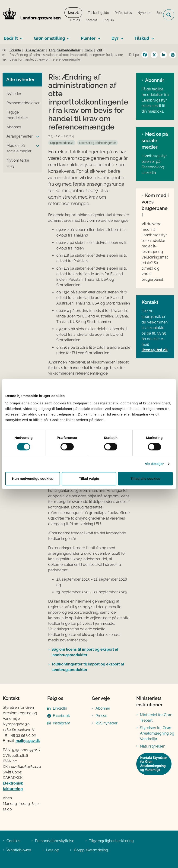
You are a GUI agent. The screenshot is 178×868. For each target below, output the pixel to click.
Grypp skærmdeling (91, 850)
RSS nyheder (106, 723)
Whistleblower (19, 850)
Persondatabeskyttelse (55, 841)
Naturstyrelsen (153, 746)
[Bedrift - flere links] (20, 37)
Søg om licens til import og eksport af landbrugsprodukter (85, 652)
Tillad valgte (89, 479)
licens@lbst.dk (155, 350)
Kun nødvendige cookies (33, 479)
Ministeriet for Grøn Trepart (156, 718)
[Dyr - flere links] (121, 37)
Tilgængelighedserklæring (111, 841)
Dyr (115, 38)
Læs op (53, 850)
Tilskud (142, 38)
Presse (101, 716)
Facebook (61, 716)
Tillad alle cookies (145, 479)
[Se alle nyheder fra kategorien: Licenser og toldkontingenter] (97, 143)
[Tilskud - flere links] (152, 37)
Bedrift (11, 38)
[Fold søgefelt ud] (169, 15)
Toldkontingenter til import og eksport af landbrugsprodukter (88, 667)
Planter (88, 38)
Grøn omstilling (49, 38)
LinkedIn (60, 708)
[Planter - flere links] (98, 37)
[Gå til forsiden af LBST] (30, 15)
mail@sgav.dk (28, 741)
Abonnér (155, 80)
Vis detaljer (154, 464)
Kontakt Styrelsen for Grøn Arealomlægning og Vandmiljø (154, 764)
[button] (36, 137)
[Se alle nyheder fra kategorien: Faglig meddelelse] (62, 143)
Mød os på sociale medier (155, 141)
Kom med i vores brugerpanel (155, 205)
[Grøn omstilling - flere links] (67, 37)
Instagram (62, 723)
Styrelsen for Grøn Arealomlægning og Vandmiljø (157, 733)
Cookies (13, 841)
